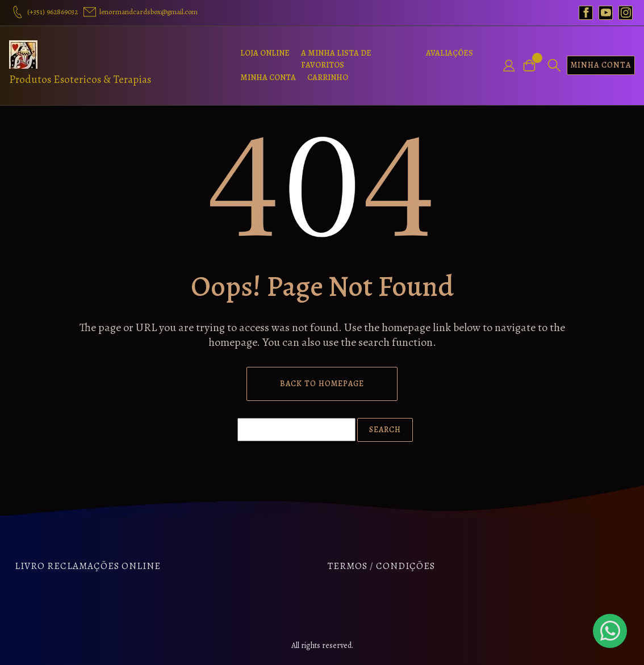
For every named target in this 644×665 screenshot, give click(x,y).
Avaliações (449, 53)
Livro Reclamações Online (88, 566)
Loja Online (265, 53)
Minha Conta (268, 78)
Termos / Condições (381, 566)
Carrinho (328, 78)
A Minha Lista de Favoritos (336, 59)
